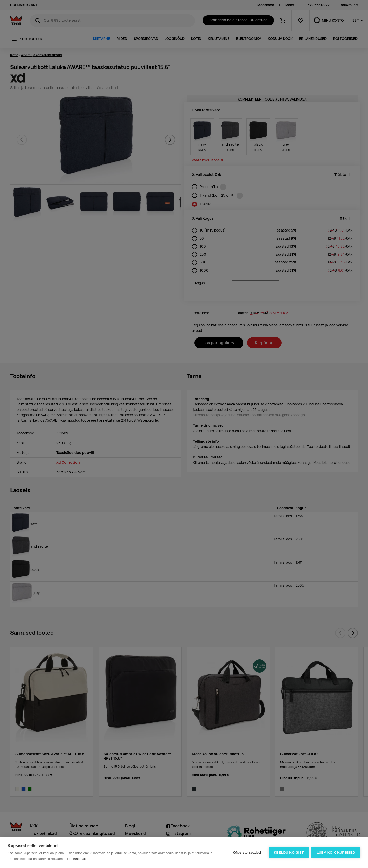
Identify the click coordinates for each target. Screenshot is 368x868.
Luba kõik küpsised (336, 853)
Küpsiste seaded (247, 853)
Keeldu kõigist (289, 853)
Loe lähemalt (76, 859)
